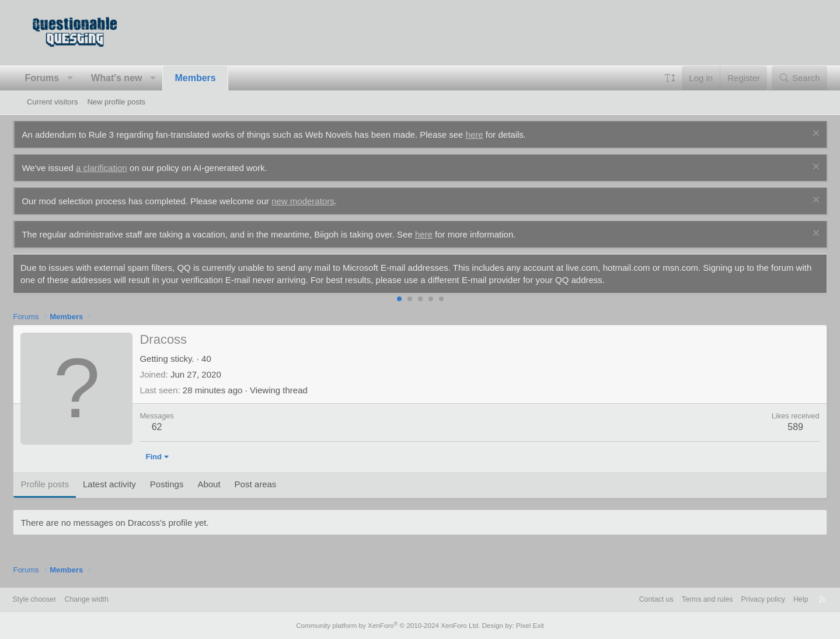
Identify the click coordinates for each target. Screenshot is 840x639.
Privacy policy (741, 600)
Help (781, 600)
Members (209, 78)
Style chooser (55, 600)
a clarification (116, 168)
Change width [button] (110, 600)
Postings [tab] (180, 484)
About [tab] (223, 484)
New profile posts (116, 102)
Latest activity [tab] (123, 484)
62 (170, 427)
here (488, 135)
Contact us (629, 600)
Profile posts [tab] (59, 484)
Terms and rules (682, 600)
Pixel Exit (524, 626)
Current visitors (52, 102)
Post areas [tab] (269, 484)
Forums (56, 78)
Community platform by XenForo (390, 626)
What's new (130, 78)
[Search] (785, 78)
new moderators (317, 201)
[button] (84, 78)
